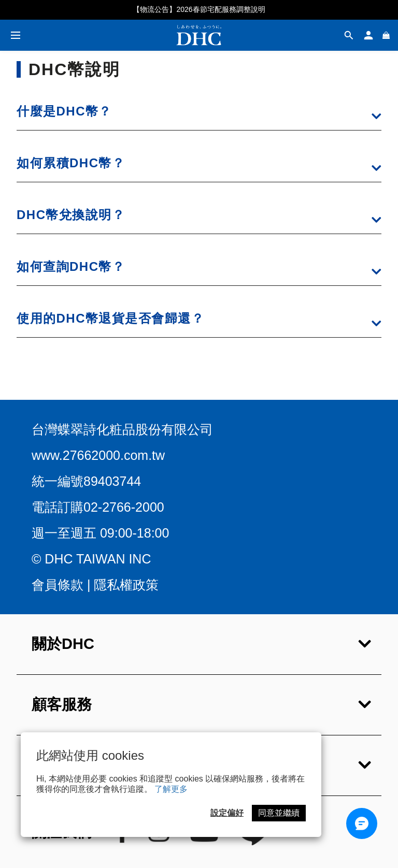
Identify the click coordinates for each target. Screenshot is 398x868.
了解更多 (171, 789)
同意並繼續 (279, 813)
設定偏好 (227, 813)
